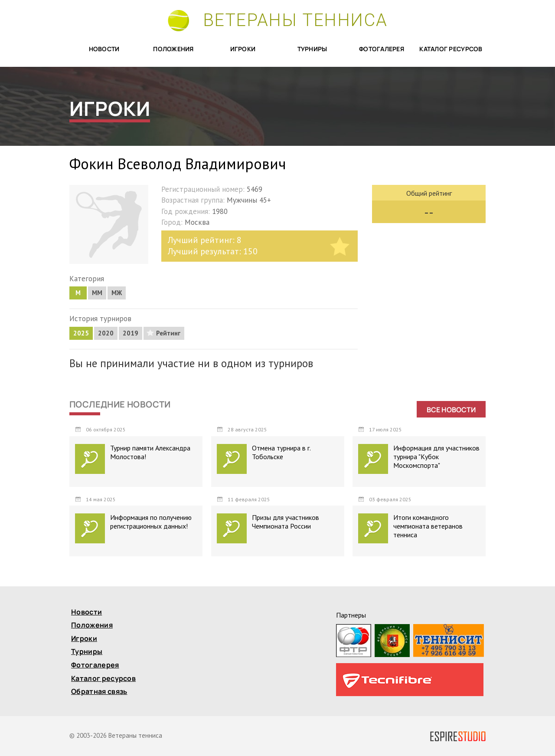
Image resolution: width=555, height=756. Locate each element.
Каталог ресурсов (451, 49)
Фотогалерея (382, 49)
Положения (173, 49)
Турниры (312, 49)
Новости (104, 49)
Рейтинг (168, 333)
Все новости (451, 410)
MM (97, 293)
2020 (106, 333)
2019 (131, 333)
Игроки (243, 49)
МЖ (117, 293)
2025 (81, 333)
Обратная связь (99, 692)
